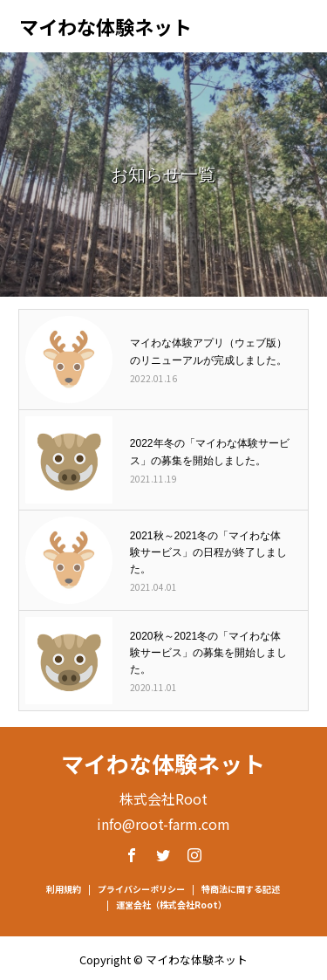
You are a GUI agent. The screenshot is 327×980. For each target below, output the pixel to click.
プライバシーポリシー (141, 889)
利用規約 (64, 889)
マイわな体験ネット (106, 26)
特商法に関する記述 (241, 889)
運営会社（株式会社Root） (171, 905)
